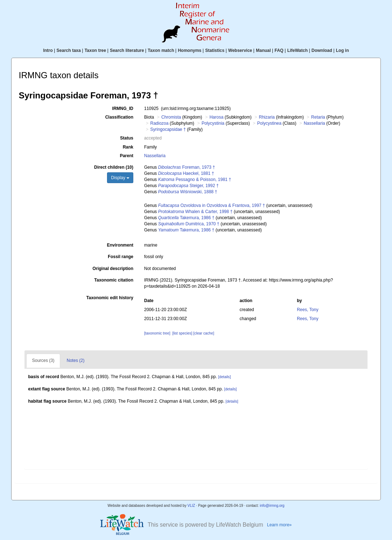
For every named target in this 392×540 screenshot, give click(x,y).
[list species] (182, 333)
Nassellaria (314, 123)
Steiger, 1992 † (188, 186)
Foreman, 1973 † (187, 167)
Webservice (240, 50)
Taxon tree (95, 50)
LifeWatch (297, 50)
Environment (120, 245)
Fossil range (121, 257)
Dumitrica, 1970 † (189, 224)
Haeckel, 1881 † (186, 173)
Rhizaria (267, 117)
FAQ (279, 50)
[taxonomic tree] (157, 333)
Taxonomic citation (114, 280)
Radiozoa (159, 123)
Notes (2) (75, 360)
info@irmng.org (272, 506)
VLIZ (191, 506)
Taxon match (161, 50)
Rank (128, 147)
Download (322, 50)
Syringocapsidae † (168, 129)
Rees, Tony (308, 310)
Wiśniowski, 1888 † (188, 192)
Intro (48, 50)
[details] (224, 377)
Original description (113, 269)
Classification (119, 117)
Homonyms (190, 50)
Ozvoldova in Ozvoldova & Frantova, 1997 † (212, 205)
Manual (263, 50)
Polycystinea (269, 123)
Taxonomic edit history (110, 298)
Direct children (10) (114, 167)
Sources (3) (43, 360)
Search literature (127, 50)
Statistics (215, 50)
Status (127, 138)
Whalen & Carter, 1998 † (195, 212)
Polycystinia (213, 123)
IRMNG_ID (123, 109)
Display (120, 178)
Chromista (171, 117)
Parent (127, 156)
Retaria (318, 117)
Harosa (216, 117)
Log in (342, 50)
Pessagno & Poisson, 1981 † (195, 180)
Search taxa (69, 50)
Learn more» (279, 525)
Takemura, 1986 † (186, 218)
